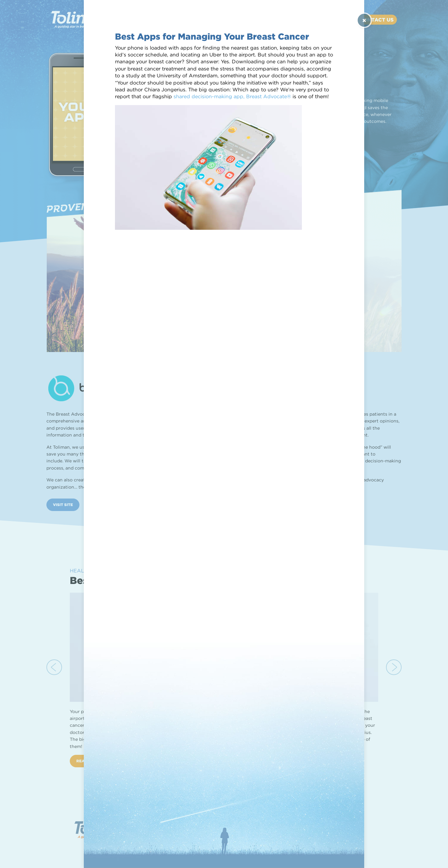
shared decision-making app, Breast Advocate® (232, 96)
